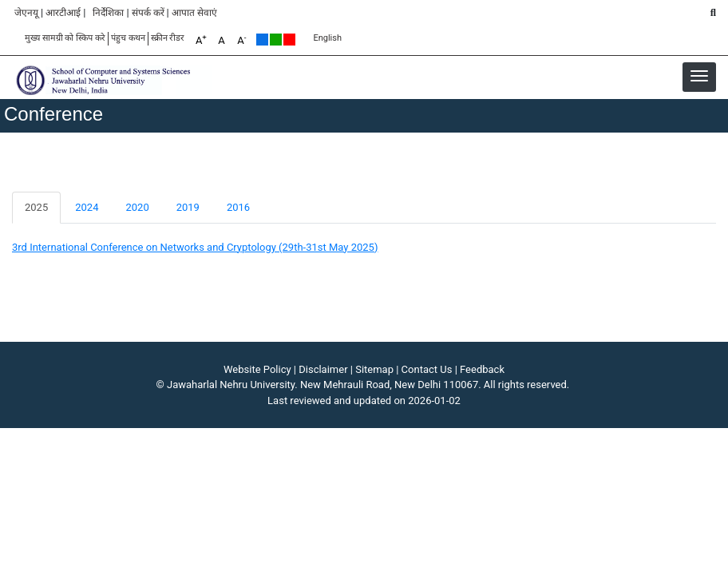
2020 (137, 207)
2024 (87, 207)
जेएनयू (26, 13)
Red (289, 40)
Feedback (482, 369)
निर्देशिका (108, 13)
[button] (699, 76)
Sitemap (374, 369)
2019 (188, 207)
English (327, 38)
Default (262, 40)
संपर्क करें (148, 13)
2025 (36, 207)
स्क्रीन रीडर (168, 38)
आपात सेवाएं (194, 13)
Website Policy (257, 369)
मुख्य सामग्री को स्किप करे (65, 38)
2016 (238, 207)
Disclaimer (323, 369)
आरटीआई (63, 13)
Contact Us (427, 369)
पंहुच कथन (128, 38)
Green (276, 40)
